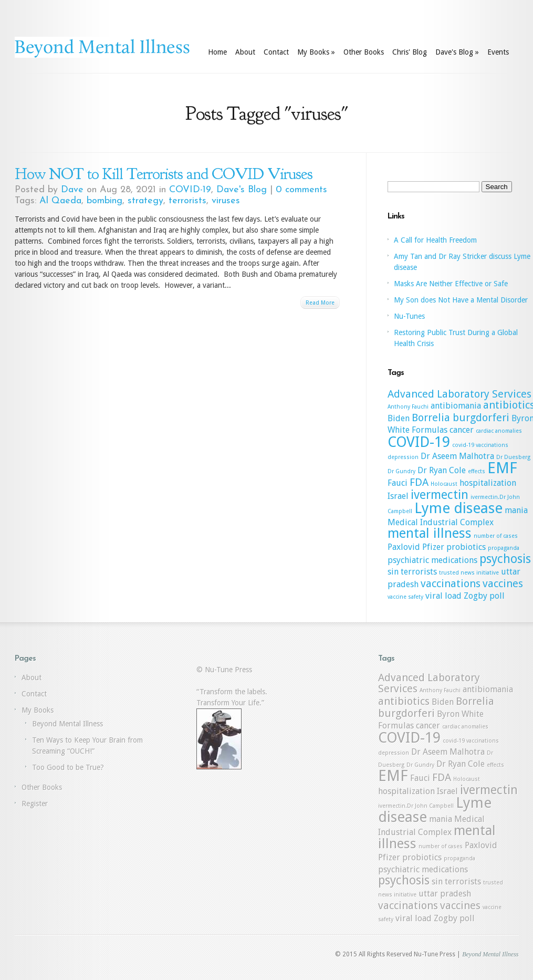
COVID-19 (190, 190)
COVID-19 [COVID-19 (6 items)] (419, 442)
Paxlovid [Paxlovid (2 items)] (404, 547)
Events (498, 52)
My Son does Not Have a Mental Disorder (461, 300)
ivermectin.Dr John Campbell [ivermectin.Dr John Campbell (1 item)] (416, 806)
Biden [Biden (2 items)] (399, 418)
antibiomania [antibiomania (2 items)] (456, 406)
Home (217, 52)
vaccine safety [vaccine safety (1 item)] (405, 597)
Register (35, 804)
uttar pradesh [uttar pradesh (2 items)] (445, 894)
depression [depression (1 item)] (403, 457)
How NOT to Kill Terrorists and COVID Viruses (164, 174)
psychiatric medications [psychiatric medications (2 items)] (432, 560)
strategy (145, 201)
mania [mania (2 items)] (516, 510)
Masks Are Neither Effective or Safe (451, 284)
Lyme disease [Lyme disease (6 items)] (458, 508)
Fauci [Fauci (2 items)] (398, 483)
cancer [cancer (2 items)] (462, 430)
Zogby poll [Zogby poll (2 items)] (484, 596)
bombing (104, 201)
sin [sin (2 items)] (393, 572)
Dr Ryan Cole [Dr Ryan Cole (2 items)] (442, 470)
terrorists (187, 201)
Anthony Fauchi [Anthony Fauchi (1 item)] (408, 407)
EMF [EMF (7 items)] (502, 468)
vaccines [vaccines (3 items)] (503, 583)
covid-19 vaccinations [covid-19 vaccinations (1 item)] (480, 445)
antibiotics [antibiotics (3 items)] (404, 701)
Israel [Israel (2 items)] (398, 496)
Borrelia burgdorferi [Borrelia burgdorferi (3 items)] (461, 418)
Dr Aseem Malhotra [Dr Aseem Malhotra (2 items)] (457, 456)
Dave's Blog (457, 52)
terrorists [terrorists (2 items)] (419, 572)
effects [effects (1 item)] (477, 471)
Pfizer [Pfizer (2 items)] (433, 547)
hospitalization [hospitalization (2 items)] (488, 483)
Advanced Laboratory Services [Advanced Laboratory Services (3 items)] (459, 394)
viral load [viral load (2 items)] (443, 596)
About (245, 52)
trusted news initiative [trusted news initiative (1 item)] (469, 573)
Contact (276, 52)
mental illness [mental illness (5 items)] (430, 533)
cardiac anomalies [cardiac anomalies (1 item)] (499, 431)
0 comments (301, 190)
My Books (316, 52)
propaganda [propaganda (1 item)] (504, 548)
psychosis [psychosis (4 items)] (505, 559)
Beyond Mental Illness (67, 724)
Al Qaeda (60, 201)
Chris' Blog (410, 52)
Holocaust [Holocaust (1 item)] (444, 484)
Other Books (364, 52)
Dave (72, 190)
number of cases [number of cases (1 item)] (496, 536)
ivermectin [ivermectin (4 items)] (440, 495)
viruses (226, 201)
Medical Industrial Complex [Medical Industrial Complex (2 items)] (441, 522)
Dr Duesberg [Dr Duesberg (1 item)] (513, 457)
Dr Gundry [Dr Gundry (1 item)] (401, 471)
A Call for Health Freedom (435, 240)
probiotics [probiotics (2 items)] (466, 547)
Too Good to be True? (68, 767)
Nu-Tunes (409, 316)
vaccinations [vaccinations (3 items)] (451, 583)
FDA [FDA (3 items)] (419, 482)
